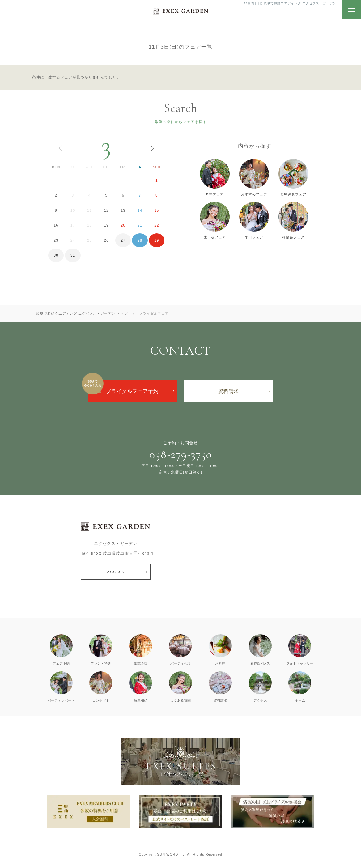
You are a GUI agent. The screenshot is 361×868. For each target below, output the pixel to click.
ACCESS (116, 572)
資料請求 (229, 391)
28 (140, 240)
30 (56, 255)
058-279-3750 (181, 454)
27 (123, 240)
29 (157, 240)
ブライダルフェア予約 (132, 391)
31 (73, 255)
